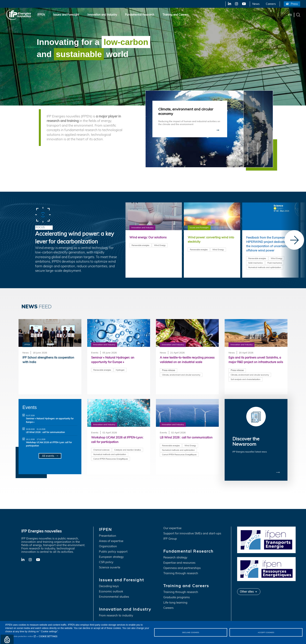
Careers (271, 4)
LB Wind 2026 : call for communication (45, 432)
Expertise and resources (179, 556)
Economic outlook (111, 585)
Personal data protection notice (19, 636)
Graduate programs (177, 591)
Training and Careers (176, 15)
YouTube (244, 4)
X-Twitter (236, 4)
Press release (169, 376)
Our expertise (172, 522)
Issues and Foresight (66, 15)
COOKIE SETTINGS (48, 636)
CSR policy (106, 556)
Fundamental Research (140, 15)
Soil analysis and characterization (246, 385)
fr (290, 15)
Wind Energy (160, 246)
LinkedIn (228, 4)
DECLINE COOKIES (191, 632)
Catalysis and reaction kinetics (128, 450)
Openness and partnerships (182, 562)
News (256, 4)
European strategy (111, 551)
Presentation (108, 529)
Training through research (181, 567)
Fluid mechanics (275, 269)
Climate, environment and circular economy (181, 380)
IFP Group (170, 532)
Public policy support (113, 545)
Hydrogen (120, 370)
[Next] (294, 240)
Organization (108, 540)
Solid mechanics (255, 269)
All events (48, 456)
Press (294, 4)
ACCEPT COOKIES (266, 632)
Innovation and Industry (102, 15)
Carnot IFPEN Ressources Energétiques (111, 460)
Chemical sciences (101, 450)
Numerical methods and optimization (265, 274)
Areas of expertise (111, 535)
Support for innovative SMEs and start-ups (192, 527)
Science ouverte (110, 561)
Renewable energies (199, 250)
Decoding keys (109, 580)
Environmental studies (114, 590)
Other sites (247, 585)
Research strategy (175, 551)
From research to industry (116, 609)
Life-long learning (175, 596)
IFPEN (41, 15)
